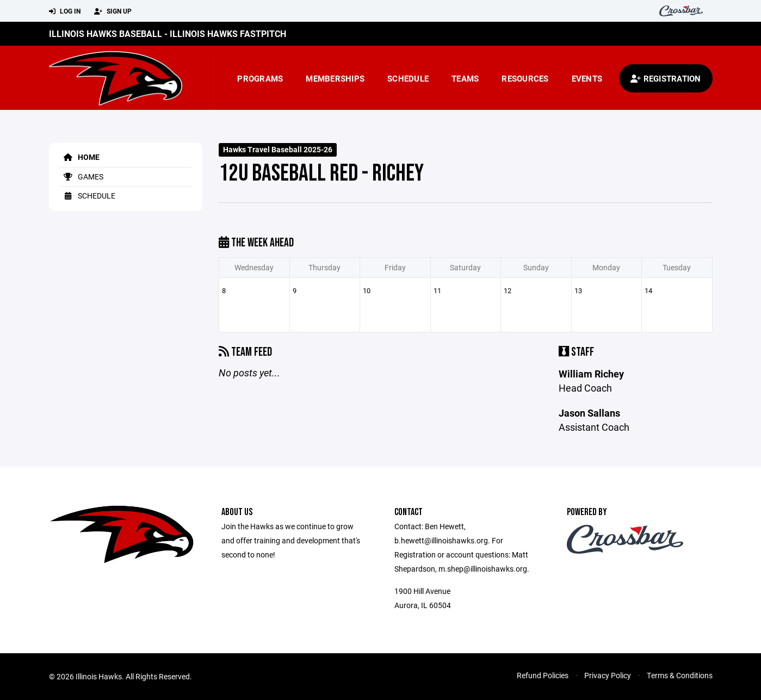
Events (587, 78)
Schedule (408, 78)
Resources (525, 78)
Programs (260, 78)
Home (80, 157)
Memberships (335, 78)
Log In (65, 11)
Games (82, 176)
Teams (465, 78)
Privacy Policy (608, 675)
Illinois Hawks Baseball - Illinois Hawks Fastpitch (168, 33)
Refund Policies (543, 675)
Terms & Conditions (680, 675)
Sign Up (113, 11)
